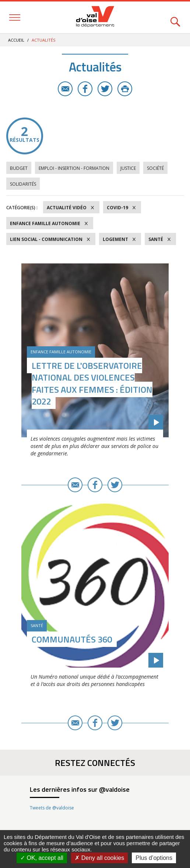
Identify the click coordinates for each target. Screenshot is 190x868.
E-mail (65, 89)
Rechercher (175, 17)
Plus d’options (154, 858)
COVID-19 (117, 208)
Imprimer (125, 89)
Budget (19, 168)
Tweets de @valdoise (52, 808)
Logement (115, 239)
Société (155, 168)
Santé (156, 239)
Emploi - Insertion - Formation (74, 168)
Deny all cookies (99, 858)
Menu (15, 17)
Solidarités (23, 184)
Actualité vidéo (67, 208)
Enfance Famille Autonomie (45, 223)
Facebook (85, 89)
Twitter (105, 89)
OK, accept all (42, 858)
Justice (128, 168)
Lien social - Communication (46, 239)
